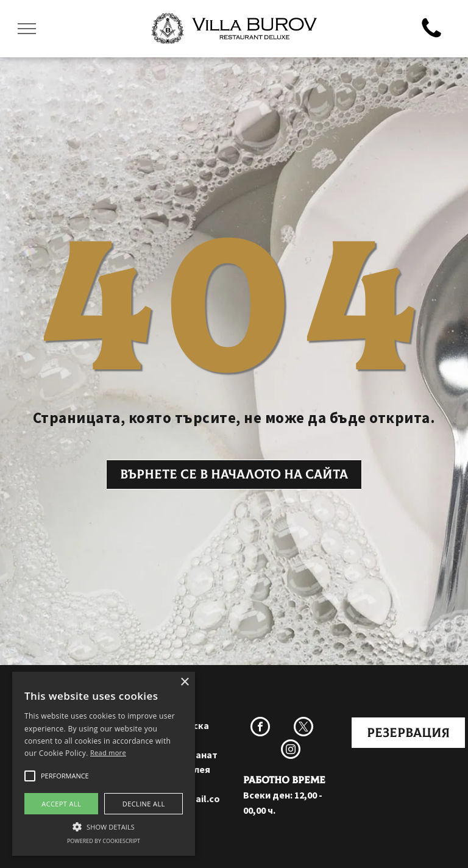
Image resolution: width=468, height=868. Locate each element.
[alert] (104, 764)
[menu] (27, 29)
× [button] (184, 682)
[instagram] (291, 751)
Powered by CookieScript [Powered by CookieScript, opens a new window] (104, 841)
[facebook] (260, 728)
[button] (30, 776)
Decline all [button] (144, 804)
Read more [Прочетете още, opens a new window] (108, 752)
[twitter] (303, 728)
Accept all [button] (61, 804)
